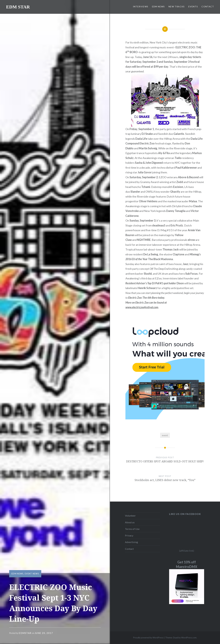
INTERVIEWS (141, 7)
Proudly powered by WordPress (148, 637)
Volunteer (130, 516)
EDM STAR (18, 7)
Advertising (131, 542)
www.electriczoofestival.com (142, 307)
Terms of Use (132, 529)
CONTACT (208, 7)
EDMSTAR (25, 633)
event (165, 435)
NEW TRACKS (177, 7)
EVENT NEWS (32, 574)
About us (130, 522)
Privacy (129, 535)
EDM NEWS (158, 7)
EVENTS (193, 7)
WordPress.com (189, 637)
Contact (129, 549)
